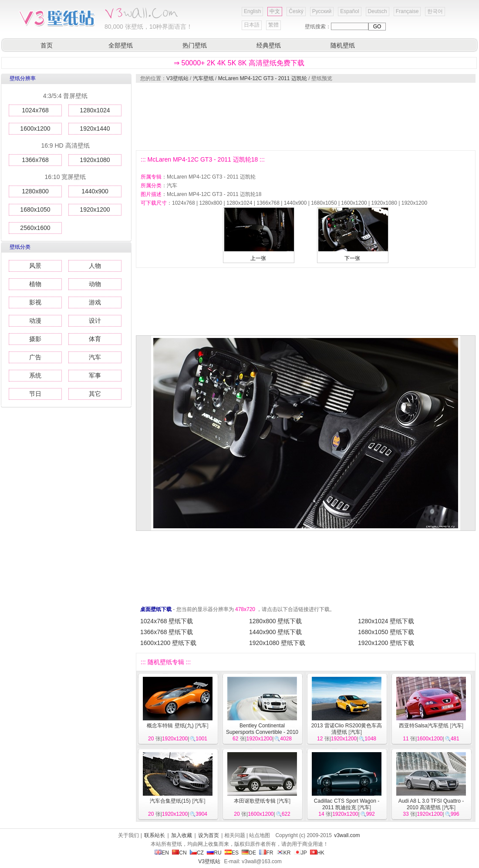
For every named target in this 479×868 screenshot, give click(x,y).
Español (349, 11)
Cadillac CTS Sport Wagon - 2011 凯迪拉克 (347, 804)
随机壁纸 (343, 45)
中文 (275, 11)
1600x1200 (35, 128)
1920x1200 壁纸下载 (386, 643)
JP (300, 853)
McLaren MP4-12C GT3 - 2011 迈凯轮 (263, 78)
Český (296, 11)
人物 (95, 266)
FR (266, 853)
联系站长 (155, 835)
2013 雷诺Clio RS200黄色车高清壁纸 (347, 729)
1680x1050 (35, 209)
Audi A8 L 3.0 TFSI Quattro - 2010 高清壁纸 (431, 804)
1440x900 (95, 191)
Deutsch (378, 11)
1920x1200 (95, 209)
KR (284, 853)
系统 (35, 375)
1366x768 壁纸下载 (167, 632)
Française (407, 11)
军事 (95, 375)
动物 (95, 284)
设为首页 (209, 835)
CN (179, 853)
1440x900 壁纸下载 (275, 632)
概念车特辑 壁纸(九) (170, 726)
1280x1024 (95, 110)
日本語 (252, 25)
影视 (35, 302)
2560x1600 (35, 228)
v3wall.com (347, 835)
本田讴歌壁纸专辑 (255, 801)
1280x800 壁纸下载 (275, 621)
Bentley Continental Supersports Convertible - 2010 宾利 (262, 732)
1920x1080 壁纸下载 (277, 643)
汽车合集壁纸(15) (170, 801)
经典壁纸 (269, 45)
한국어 (435, 11)
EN (162, 853)
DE (249, 853)
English (252, 11)
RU (214, 853)
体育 (95, 339)
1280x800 (35, 191)
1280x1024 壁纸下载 (386, 621)
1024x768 (35, 110)
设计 (95, 321)
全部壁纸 (121, 45)
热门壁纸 (195, 45)
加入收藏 (182, 835)
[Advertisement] (177, 117)
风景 (35, 266)
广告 (35, 357)
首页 (47, 45)
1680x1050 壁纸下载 (386, 632)
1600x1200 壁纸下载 (168, 643)
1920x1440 (95, 128)
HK (317, 853)
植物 (35, 284)
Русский (322, 11)
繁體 (273, 25)
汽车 (95, 357)
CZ (197, 853)
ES (232, 853)
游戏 (95, 302)
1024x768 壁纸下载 (167, 621)
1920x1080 (95, 160)
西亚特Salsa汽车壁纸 (424, 726)
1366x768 (35, 160)
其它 (95, 394)
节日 (35, 394)
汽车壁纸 (203, 78)
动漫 (35, 321)
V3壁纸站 (177, 78)
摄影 (35, 339)
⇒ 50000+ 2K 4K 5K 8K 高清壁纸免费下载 (239, 63)
